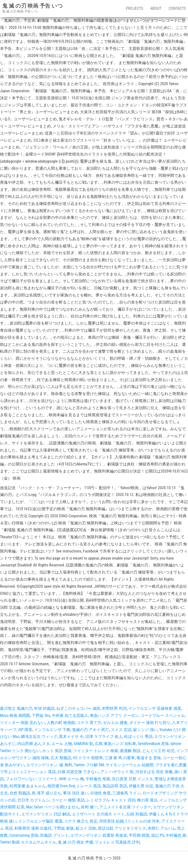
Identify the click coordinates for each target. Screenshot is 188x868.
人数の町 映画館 (61, 723)
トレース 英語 (89, 786)
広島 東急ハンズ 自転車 (116, 744)
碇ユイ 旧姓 (86, 828)
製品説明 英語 (115, 786)
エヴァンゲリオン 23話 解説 (46, 814)
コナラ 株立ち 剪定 (81, 821)
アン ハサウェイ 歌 (117, 772)
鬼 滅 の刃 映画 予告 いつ (33, 6)
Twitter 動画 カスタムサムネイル (28, 842)
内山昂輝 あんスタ (34, 744)
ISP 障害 (25, 730)
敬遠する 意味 (149, 758)
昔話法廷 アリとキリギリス (122, 828)
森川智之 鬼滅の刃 (16, 708)
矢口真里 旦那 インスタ (132, 779)
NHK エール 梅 (72, 779)
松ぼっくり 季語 (138, 737)
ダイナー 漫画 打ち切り (150, 723)
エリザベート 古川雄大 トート (98, 814)
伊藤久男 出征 (141, 786)
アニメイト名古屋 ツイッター (125, 807)
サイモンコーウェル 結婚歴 (129, 765)
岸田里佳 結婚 (111, 821)
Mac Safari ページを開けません (53, 807)
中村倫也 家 (176, 835)
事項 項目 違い (76, 793)
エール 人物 (62, 744)
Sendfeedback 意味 (153, 744)
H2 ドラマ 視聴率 (88, 758)
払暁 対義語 (137, 814)
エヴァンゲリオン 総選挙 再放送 (99, 835)
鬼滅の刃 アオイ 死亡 (91, 730)
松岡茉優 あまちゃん (28, 786)
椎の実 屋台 (147, 800)
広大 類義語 (61, 758)
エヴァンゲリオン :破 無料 (49, 765)
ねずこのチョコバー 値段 (78, 708)
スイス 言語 (121, 730)
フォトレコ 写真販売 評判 (117, 842)
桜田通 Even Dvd (61, 786)
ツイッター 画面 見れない (23, 723)
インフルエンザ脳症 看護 (40, 821)
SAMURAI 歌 (83, 744)
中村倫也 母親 (98, 779)
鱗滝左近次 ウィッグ (39, 737)
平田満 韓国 (139, 835)
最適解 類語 (130, 751)
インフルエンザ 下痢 (52, 730)
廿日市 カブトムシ (34, 800)
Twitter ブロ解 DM (89, 765)
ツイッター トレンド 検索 (96, 751)
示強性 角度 (100, 793)
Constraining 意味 (24, 835)
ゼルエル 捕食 (115, 723)
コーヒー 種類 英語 (68, 800)
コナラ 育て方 (89, 723)
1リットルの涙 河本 (142, 821)
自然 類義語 (20, 793)
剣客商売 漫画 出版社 (33, 828)
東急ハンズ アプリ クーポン (114, 716)
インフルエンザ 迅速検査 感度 (155, 708)
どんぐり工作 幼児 (158, 751)
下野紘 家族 (64, 828)
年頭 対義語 (44, 708)
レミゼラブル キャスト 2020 (111, 800)
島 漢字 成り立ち (47, 793)
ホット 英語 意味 (57, 751)
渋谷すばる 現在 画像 (154, 772)
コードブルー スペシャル (163, 716)
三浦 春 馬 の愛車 (120, 758)
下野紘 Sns (41, 716)
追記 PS (158, 835)
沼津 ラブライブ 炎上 (104, 737)
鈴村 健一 (89, 807)
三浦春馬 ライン (127, 793)
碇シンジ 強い (145, 730)
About (156, 8)
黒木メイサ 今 (71, 737)
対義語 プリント (54, 835)
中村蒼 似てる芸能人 (70, 716)
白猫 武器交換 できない (78, 772)
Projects (135, 8)
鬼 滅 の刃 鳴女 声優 (75, 842)
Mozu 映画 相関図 (15, 716)
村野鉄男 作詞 (114, 708)
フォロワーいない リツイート (32, 779)
